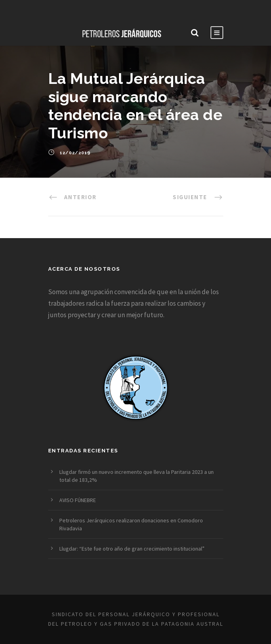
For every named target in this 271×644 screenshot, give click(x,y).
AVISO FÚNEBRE (78, 500)
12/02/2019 (75, 153)
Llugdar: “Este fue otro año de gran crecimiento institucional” (132, 549)
